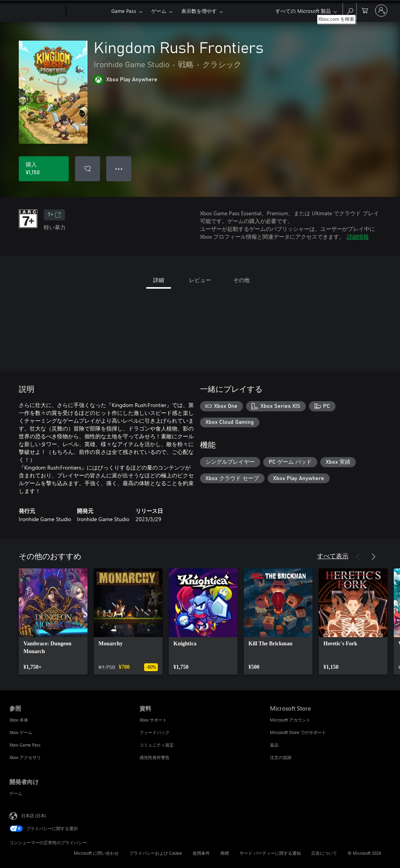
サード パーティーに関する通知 (270, 853)
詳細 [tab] (159, 280)
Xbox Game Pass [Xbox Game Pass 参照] (25, 745)
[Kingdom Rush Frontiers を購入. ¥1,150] (44, 169)
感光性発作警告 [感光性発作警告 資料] (154, 757)
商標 (225, 853)
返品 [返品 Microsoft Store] (274, 745)
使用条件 (201, 853)
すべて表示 (333, 556)
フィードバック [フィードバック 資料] (154, 732)
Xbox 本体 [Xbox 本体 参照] (19, 720)
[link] (53, 622)
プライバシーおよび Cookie (156, 853)
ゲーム (159, 11)
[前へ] (358, 557)
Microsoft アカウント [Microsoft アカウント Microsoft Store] (290, 720)
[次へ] (373, 557)
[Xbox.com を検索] (350, 10)
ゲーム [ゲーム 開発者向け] (16, 793)
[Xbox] (88, 11)
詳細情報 (358, 237)
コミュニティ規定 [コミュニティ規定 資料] (157, 745)
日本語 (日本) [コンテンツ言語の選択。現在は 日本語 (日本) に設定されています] (34, 815)
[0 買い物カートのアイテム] (365, 10)
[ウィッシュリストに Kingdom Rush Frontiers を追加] (87, 169)
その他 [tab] (241, 280)
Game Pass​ (124, 11)
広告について (324, 853)
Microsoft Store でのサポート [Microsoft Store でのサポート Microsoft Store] (298, 732)
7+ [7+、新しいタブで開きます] (54, 215)
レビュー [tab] (200, 280)
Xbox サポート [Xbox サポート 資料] (153, 720)
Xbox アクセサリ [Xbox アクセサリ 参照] (25, 757)
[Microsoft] (36, 11)
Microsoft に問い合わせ (96, 853)
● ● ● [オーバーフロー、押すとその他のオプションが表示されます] (119, 169)
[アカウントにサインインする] (381, 11)
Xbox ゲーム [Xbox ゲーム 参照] (21, 732)
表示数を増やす (199, 11)
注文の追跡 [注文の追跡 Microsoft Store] (281, 757)
